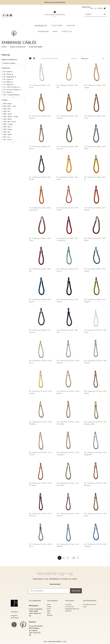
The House (70, 601)
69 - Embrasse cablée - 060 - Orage (40, 178)
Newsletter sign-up (55, 573)
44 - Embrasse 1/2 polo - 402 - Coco (41, 362)
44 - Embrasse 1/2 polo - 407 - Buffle (96, 392)
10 (74, 558)
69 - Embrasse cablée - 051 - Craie (40, 86)
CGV (45, 642)
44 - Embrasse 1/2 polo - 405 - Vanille (41, 392)
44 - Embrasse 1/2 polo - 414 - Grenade (41, 484)
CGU (65, 642)
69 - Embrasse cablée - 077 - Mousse (40, 331)
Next (78, 558)
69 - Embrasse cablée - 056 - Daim (95, 117)
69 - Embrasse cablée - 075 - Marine (68, 300)
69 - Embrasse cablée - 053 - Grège (95, 86)
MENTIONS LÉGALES (55, 642)
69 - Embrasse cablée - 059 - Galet (95, 147)
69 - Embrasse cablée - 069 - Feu (40, 270)
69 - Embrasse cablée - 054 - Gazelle (40, 117)
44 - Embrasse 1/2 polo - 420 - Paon (41, 545)
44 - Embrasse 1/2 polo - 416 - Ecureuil (96, 484)
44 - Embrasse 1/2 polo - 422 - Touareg (96, 545)
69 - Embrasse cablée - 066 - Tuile (40, 239)
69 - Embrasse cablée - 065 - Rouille (95, 209)
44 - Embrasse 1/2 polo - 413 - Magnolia (96, 453)
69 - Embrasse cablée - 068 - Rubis (95, 239)
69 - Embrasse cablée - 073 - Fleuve (95, 270)
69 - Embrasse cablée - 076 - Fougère (95, 300)
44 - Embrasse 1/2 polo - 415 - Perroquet (68, 484)
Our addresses (35, 601)
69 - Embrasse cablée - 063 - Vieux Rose (40, 209)
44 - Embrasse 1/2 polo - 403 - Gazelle (68, 362)
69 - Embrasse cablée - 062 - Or (95, 178)
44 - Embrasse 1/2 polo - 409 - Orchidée (68, 423)
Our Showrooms (90, 601)
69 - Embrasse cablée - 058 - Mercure (68, 147)
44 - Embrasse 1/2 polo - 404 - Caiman (96, 362)
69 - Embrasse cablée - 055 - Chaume (68, 117)
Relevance (93, 58)
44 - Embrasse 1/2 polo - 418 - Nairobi (68, 515)
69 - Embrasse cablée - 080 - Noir (68, 331)
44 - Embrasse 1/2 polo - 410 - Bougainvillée (96, 423)
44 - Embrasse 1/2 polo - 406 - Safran (68, 392)
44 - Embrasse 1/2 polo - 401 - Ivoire (96, 331)
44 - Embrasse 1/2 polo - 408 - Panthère (41, 423)
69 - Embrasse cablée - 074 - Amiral (40, 300)
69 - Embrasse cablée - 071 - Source (68, 270)
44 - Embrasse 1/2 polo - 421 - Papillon (68, 545)
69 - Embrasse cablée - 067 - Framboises (68, 239)
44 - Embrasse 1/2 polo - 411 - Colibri (41, 453)
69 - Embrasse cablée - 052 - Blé (68, 86)
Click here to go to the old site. (55, 2)
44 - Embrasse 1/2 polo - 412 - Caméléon (68, 453)
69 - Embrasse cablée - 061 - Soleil (68, 178)
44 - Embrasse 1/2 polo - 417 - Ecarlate (41, 515)
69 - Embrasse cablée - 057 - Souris (40, 147)
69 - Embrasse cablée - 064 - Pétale (68, 209)
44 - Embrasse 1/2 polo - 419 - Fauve (96, 515)
